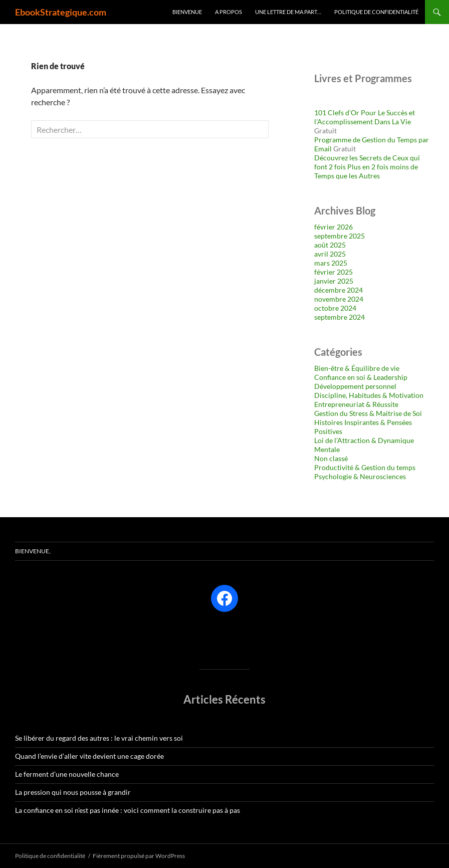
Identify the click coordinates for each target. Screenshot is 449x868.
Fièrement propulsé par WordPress (139, 856)
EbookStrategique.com (61, 12)
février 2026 (333, 227)
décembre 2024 (339, 290)
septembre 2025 (340, 236)
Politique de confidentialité (376, 12)
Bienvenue (187, 12)
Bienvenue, (33, 551)
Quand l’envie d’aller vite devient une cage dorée (89, 756)
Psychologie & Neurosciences (360, 476)
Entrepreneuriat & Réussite (356, 404)
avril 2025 (330, 254)
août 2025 (330, 245)
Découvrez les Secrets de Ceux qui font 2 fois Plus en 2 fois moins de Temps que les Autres (367, 167)
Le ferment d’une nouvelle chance (67, 774)
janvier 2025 (334, 281)
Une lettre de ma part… (288, 12)
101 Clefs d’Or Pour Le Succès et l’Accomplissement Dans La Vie (365, 117)
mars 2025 (331, 263)
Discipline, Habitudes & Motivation (369, 395)
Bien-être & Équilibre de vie (357, 368)
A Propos (229, 12)
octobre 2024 (335, 308)
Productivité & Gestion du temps (365, 467)
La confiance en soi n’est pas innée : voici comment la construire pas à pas (128, 810)
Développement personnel (355, 386)
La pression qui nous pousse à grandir (73, 792)
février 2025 (333, 272)
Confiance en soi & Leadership (361, 377)
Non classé (331, 458)
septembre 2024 (340, 317)
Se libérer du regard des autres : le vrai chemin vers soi (99, 738)
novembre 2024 (339, 299)
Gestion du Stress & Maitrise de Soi (368, 413)
